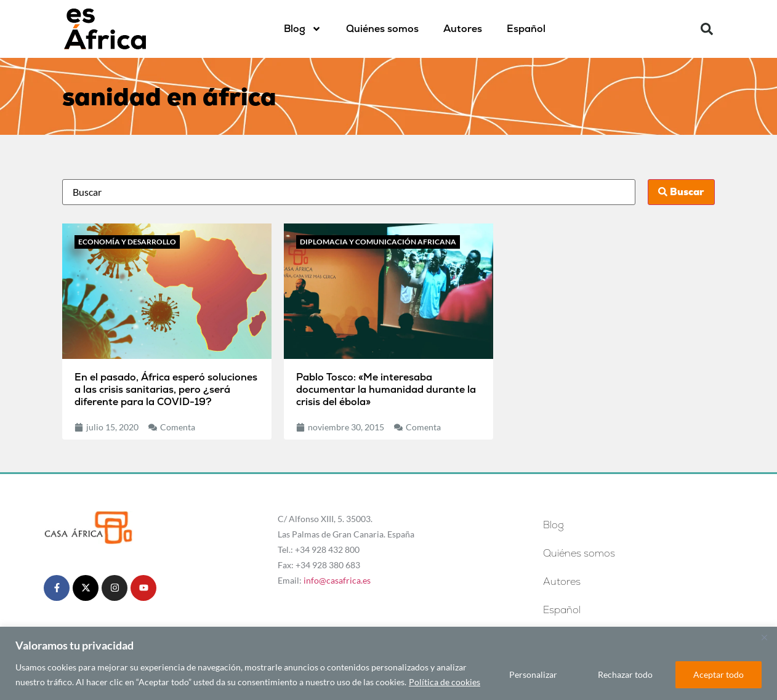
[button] (707, 29)
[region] (388, 663)
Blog (303, 29)
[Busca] (349, 192)
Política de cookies (445, 682)
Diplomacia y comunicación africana (378, 242)
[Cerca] (764, 637)
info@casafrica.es (337, 580)
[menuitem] (526, 29)
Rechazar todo (625, 674)
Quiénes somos (382, 29)
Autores (463, 29)
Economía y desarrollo (127, 242)
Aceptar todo (719, 674)
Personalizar (533, 674)
